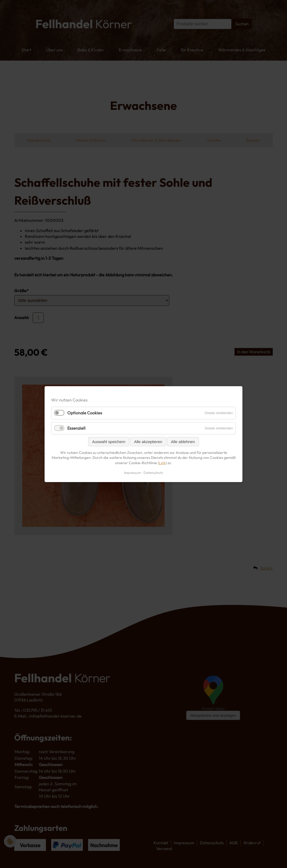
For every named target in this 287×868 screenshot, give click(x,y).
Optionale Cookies (85, 413)
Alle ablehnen (183, 441)
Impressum (132, 472)
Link (162, 463)
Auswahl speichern (109, 441)
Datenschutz (153, 472)
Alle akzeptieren (148, 441)
